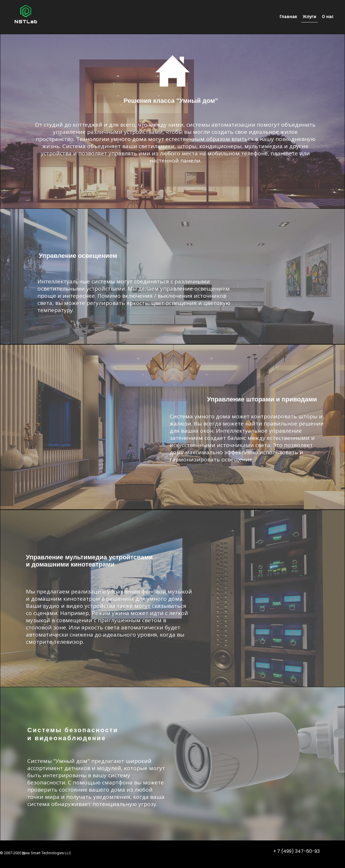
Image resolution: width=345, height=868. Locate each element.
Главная (288, 17)
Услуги (309, 17)
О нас (328, 17)
